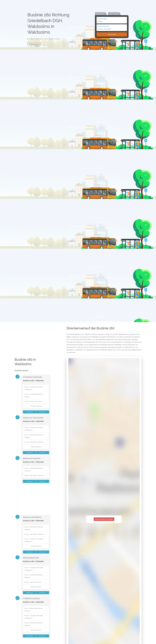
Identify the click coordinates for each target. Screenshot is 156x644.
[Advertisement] (33, 342)
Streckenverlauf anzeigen (104, 519)
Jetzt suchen (112, 35)
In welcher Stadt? (102, 19)
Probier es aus (34, 44)
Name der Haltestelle (103, 26)
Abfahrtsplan (29, 412)
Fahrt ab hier (43, 412)
